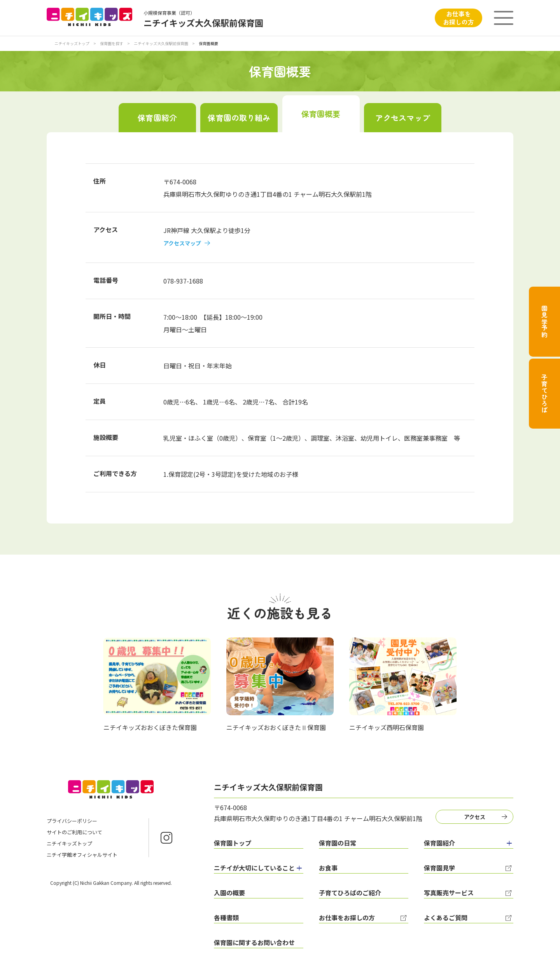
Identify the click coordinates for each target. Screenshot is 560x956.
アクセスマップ (403, 118)
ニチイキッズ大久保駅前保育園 (161, 43)
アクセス (475, 817)
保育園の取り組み (239, 118)
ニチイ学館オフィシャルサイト (82, 855)
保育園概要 (321, 114)
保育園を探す (112, 43)
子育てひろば (544, 394)
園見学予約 (544, 322)
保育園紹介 (157, 118)
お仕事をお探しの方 (458, 18)
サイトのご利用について (74, 832)
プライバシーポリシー (72, 821)
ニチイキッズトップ (72, 43)
